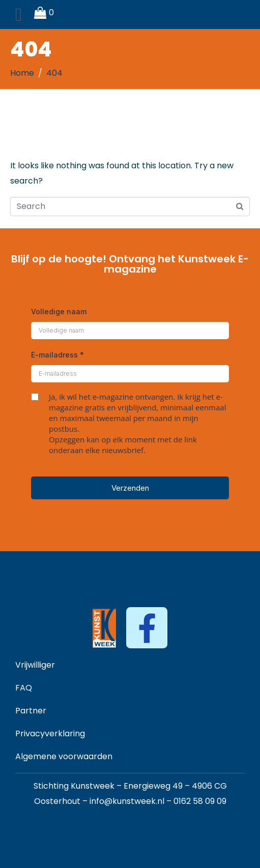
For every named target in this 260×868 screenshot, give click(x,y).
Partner (31, 711)
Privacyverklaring (50, 734)
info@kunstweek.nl (127, 801)
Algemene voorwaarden (64, 756)
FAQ (24, 688)
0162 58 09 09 (200, 801)
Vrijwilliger (35, 665)
